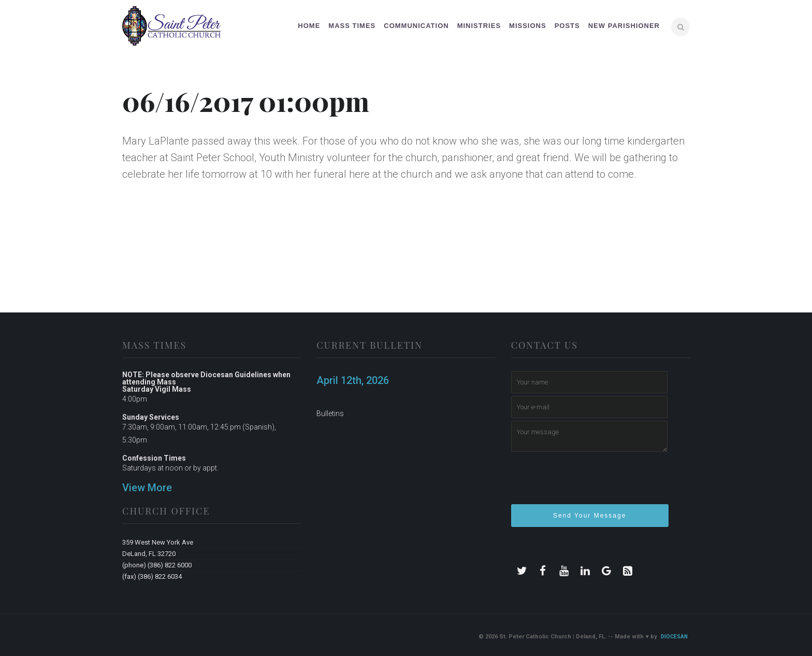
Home (309, 26)
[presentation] (590, 482)
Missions (528, 26)
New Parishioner (624, 26)
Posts (567, 26)
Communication (416, 26)
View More (147, 488)
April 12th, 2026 (353, 380)
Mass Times (352, 26)
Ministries (479, 26)
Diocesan (674, 637)
